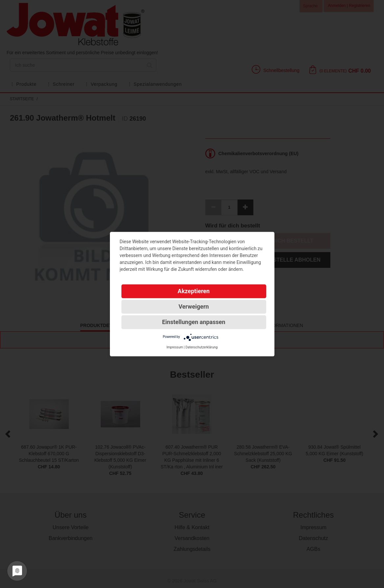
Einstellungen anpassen (193, 322)
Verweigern (193, 306)
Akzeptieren (194, 291)
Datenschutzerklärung (202, 347)
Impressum (175, 347)
